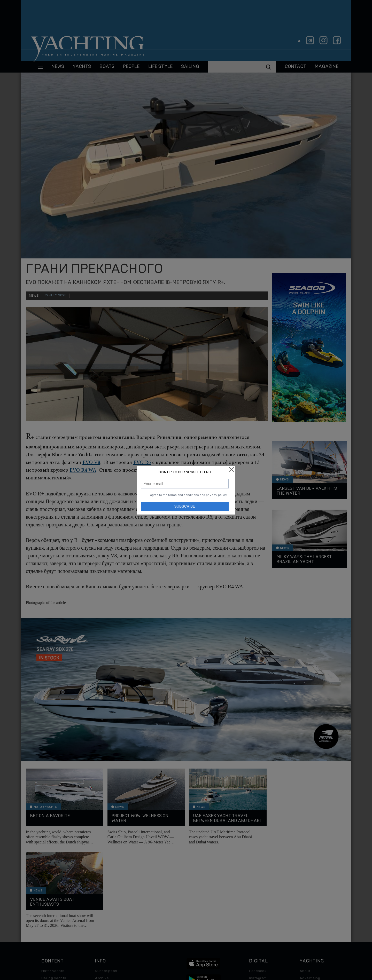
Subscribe (185, 506)
